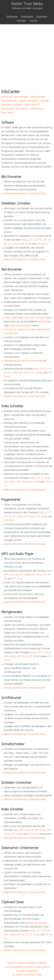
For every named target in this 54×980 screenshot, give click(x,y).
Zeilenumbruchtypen (20, 326)
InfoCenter (7, 97)
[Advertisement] (27, 53)
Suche (33, 21)
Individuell (27, 17)
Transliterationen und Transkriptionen (23, 361)
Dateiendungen (38, 97)
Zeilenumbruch (32, 105)
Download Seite (37, 194)
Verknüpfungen (9, 101)
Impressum (32, 971)
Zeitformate (8, 109)
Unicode (45, 101)
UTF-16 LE (13, 244)
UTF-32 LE (42, 244)
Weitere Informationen (15, 194)
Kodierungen (45, 322)
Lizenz (7, 967)
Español (32, 963)
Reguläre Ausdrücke (12, 105)
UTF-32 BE (26, 244)
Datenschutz (42, 967)
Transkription (22, 109)
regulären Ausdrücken (36, 923)
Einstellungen (21, 97)
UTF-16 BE (12, 373)
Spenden (42, 17)
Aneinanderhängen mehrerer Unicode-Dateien (28, 318)
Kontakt (21, 21)
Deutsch (12, 963)
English (22, 963)
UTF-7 (31, 240)
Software (12, 17)
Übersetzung (37, 109)
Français (42, 963)
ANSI (24, 240)
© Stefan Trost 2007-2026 (27, 975)
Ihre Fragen (7, 113)
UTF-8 (38, 240)
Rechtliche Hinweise (23, 967)
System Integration (29, 101)
